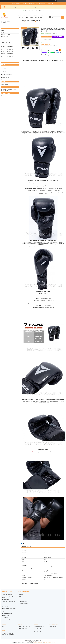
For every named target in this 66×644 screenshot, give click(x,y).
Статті (3, 38)
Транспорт (5, 607)
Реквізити (50, 4)
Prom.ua (40, 640)
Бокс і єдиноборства (7, 594)
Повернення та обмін (24, 18)
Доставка (21, 600)
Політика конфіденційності (49, 643)
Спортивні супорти (7, 605)
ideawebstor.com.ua (36, 404)
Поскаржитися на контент (38, 643)
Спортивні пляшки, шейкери (9, 601)
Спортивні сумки (7, 621)
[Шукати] (62, 18)
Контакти (31, 15)
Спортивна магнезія (7, 614)
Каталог (20, 15)
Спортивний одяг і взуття (8, 619)
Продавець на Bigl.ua (33, 641)
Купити (46, 37)
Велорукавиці (6, 615)
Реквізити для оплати (35, 20)
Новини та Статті (38, 18)
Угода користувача (25, 20)
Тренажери (5, 617)
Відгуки (32, 18)
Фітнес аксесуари (7, 599)
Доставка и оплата (6, 34)
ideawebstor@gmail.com (7, 74)
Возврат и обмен (5, 36)
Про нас (25, 15)
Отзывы (3, 33)
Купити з (58, 37)
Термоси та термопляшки (8, 603)
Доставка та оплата (38, 15)
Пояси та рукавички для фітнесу (10, 612)
